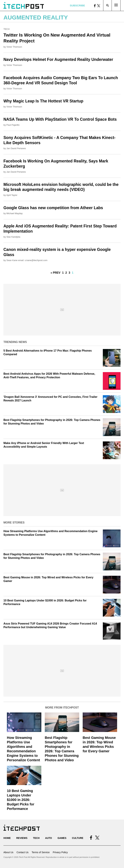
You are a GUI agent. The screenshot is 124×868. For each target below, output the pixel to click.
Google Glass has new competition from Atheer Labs (53, 208)
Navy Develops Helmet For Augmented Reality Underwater (58, 59)
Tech (6, 29)
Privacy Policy (60, 852)
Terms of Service (41, 852)
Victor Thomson (14, 47)
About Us (8, 852)
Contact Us (22, 852)
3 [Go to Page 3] (69, 273)
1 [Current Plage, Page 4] (73, 273)
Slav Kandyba (13, 237)
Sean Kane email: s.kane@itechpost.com (27, 260)
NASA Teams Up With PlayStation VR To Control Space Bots (60, 119)
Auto (48, 838)
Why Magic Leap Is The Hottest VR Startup (43, 101)
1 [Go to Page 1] (63, 273)
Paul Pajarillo (13, 125)
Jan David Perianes (16, 148)
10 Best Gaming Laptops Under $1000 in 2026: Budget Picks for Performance (21, 800)
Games (62, 838)
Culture (78, 838)
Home (7, 838)
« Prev (56, 273)
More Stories (14, 523)
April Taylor (12, 195)
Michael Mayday (14, 213)
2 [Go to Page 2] (66, 273)
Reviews (22, 838)
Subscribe (77, 5)
